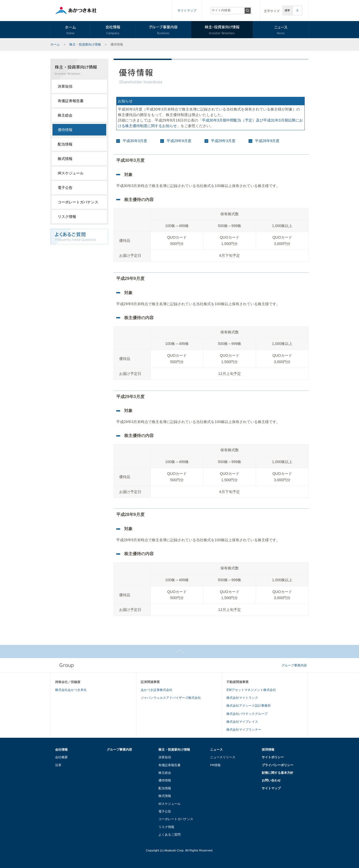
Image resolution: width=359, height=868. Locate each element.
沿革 (58, 765)
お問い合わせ (271, 780)
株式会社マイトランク (242, 698)
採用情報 (268, 749)
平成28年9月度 (267, 141)
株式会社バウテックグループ (247, 714)
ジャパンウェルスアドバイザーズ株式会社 (171, 698)
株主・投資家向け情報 (85, 44)
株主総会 (65, 115)
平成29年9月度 (179, 141)
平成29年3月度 (223, 141)
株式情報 (65, 159)
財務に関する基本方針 (278, 773)
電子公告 (65, 188)
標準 (287, 10)
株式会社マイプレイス (242, 722)
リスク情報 (67, 217)
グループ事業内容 (294, 665)
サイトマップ (187, 11)
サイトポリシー (273, 757)
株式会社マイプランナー (244, 730)
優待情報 (165, 780)
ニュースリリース (223, 757)
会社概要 (61, 757)
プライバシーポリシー (278, 765)
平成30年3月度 (135, 141)
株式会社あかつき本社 (71, 690)
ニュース (216, 749)
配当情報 (65, 144)
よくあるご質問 (169, 834)
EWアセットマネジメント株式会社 (251, 690)
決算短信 (65, 86)
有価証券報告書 (71, 101)
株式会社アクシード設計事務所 (249, 706)
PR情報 (215, 765)
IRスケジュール (71, 173)
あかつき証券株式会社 (157, 690)
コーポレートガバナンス (78, 202)
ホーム (55, 44)
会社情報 (61, 749)
